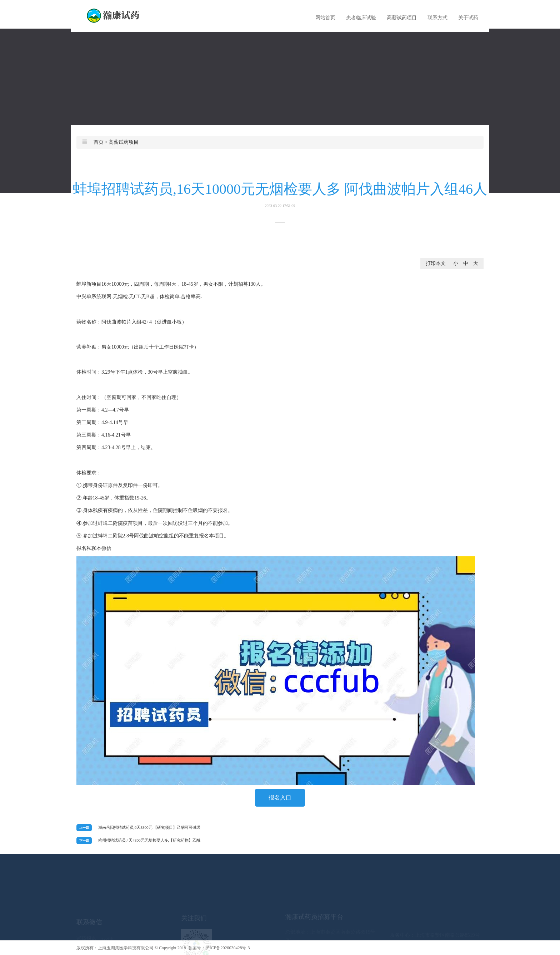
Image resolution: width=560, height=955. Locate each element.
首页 (99, 142)
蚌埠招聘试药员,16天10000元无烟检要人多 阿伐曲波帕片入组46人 (280, 194)
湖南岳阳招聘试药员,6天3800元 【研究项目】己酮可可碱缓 (149, 827)
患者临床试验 (361, 18)
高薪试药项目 (402, 18)
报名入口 (280, 798)
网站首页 (325, 18)
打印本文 (436, 263)
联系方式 (437, 18)
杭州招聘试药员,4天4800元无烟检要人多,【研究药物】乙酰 (149, 840)
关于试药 (468, 18)
